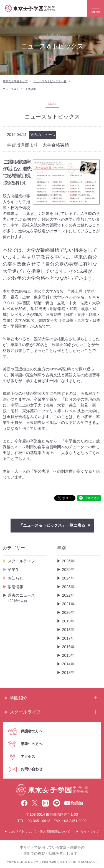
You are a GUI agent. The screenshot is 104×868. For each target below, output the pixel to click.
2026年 (68, 561)
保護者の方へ (32, 731)
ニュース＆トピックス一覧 (50, 81)
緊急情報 (16, 587)
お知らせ (16, 578)
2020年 (68, 612)
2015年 (68, 655)
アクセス (28, 757)
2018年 (68, 630)
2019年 (68, 621)
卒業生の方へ (32, 744)
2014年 (68, 664)
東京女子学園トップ (15, 81)
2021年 (68, 604)
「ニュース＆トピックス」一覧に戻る (52, 525)
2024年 (68, 578)
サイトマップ (90, 831)
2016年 (68, 647)
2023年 (68, 587)
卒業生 (14, 570)
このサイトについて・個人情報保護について (40, 831)
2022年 (68, 595)
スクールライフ (21, 561)
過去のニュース (27, 598)
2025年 (68, 570)
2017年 (68, 638)
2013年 (68, 673)
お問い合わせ (32, 769)
